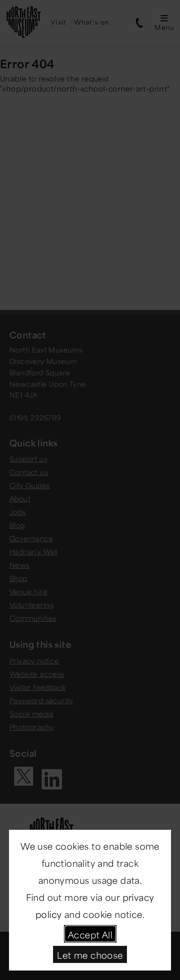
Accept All (90, 934)
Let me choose (90, 954)
